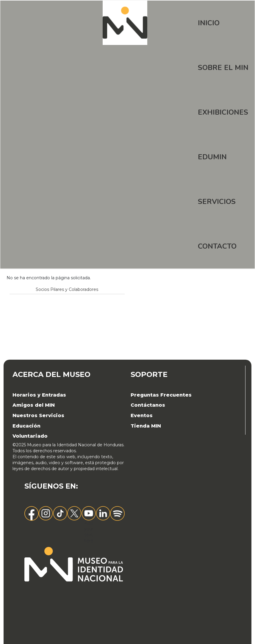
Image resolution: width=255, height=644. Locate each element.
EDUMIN (212, 157)
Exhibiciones (223, 112)
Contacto (217, 246)
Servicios (217, 202)
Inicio (209, 23)
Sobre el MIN (223, 68)
